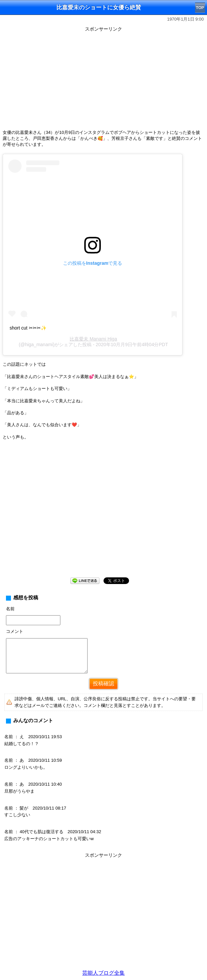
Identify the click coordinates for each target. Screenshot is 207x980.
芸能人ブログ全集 (103, 973)
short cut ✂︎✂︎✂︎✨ (28, 328)
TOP (200, 8)
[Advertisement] (103, 80)
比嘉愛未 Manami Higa (93, 339)
